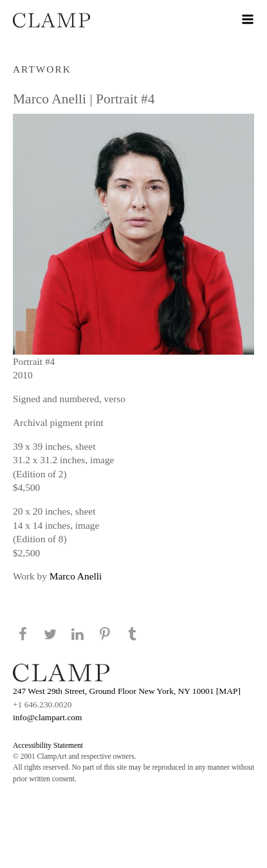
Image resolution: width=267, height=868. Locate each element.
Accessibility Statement (48, 745)
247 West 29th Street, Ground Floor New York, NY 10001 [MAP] (127, 691)
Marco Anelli (76, 576)
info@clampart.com (48, 717)
